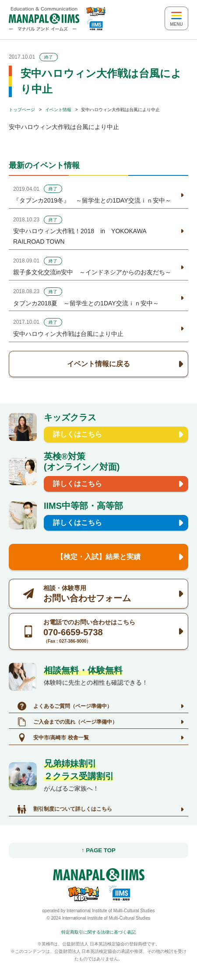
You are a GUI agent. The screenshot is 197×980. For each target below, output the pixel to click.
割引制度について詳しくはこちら (65, 809)
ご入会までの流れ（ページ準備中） (67, 722)
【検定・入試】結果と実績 (98, 557)
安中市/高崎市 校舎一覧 (53, 738)
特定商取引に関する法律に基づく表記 (98, 932)
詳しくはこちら (77, 434)
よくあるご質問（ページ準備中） (65, 706)
